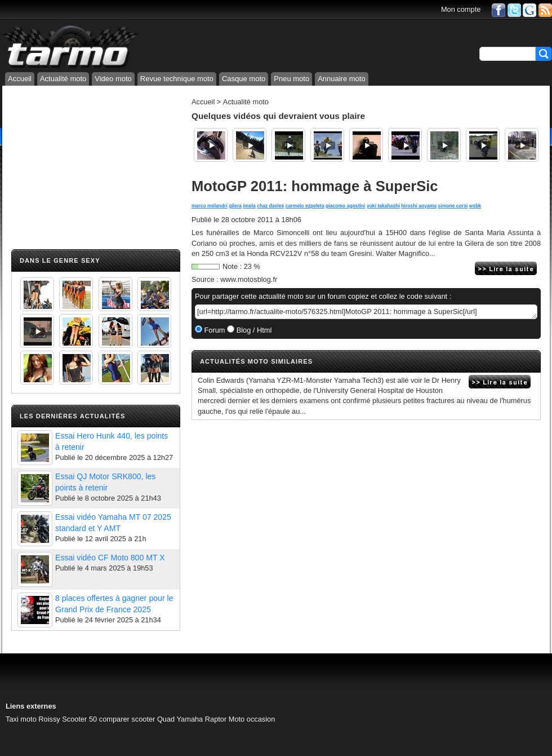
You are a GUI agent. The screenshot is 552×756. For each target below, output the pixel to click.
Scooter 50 (79, 719)
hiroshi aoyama (419, 206)
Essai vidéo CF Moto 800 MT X (110, 558)
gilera (235, 206)
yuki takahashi (383, 206)
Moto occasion (252, 719)
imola (249, 206)
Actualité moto (63, 79)
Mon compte (461, 9)
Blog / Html (253, 330)
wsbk (475, 206)
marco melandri (210, 206)
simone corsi (453, 206)
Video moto (113, 79)
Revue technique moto (177, 79)
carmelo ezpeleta (305, 206)
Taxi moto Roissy (33, 719)
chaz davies (270, 206)
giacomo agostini (345, 206)
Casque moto (244, 79)
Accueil (20, 79)
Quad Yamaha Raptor (192, 719)
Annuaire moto (342, 79)
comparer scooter (127, 719)
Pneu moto (291, 79)
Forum (214, 330)
